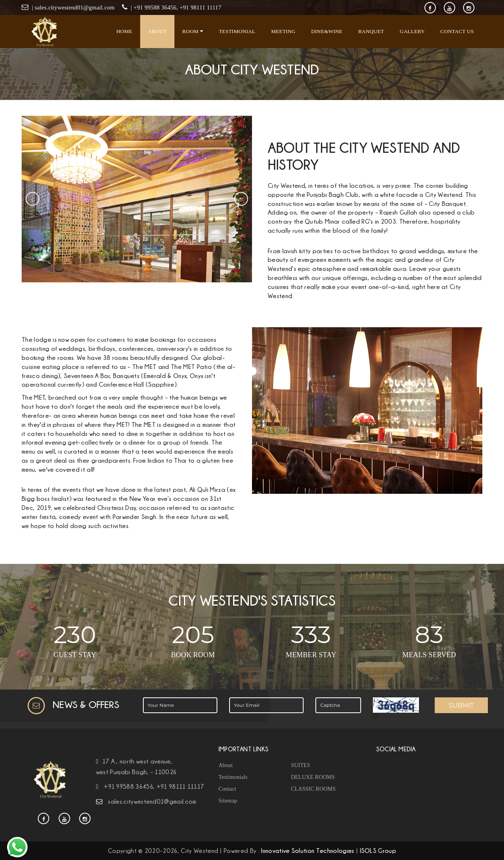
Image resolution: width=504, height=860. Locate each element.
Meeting (283, 31)
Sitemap (228, 801)
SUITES (301, 765)
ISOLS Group (378, 851)
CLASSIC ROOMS (313, 789)
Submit (461, 705)
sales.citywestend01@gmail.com (152, 801)
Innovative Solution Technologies (308, 851)
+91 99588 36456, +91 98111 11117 (154, 786)
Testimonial (237, 31)
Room (193, 31)
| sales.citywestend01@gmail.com (73, 7)
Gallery (412, 31)
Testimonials (233, 777)
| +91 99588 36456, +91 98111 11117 (175, 7)
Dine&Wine (327, 31)
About (157, 31)
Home (124, 31)
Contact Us (457, 31)
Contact (227, 789)
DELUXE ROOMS (313, 777)
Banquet (371, 31)
